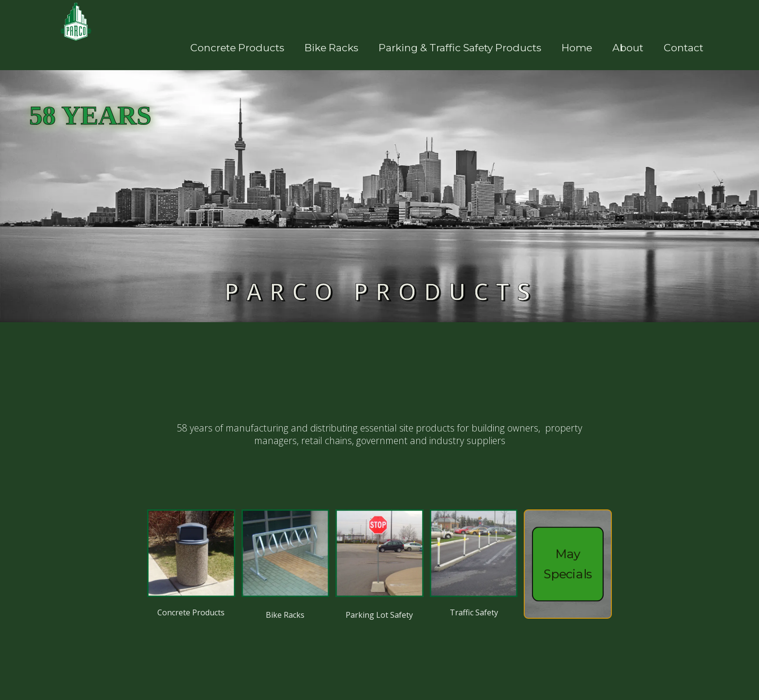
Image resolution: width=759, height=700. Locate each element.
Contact (683, 48)
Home (577, 48)
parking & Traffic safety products (460, 48)
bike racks (331, 48)
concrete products (237, 48)
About (628, 48)
